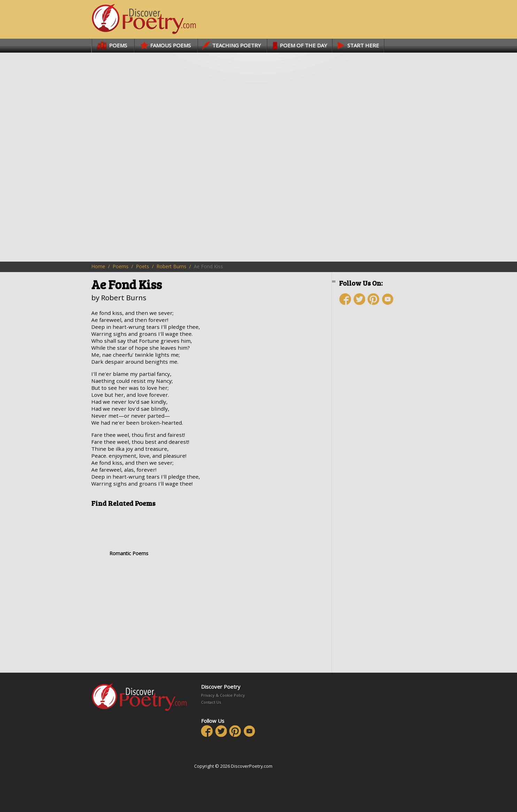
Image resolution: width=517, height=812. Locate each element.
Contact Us (211, 702)
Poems (121, 266)
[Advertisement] (380, 434)
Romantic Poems (129, 534)
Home (98, 266)
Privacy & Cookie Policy (223, 695)
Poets (142, 266)
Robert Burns (171, 266)
